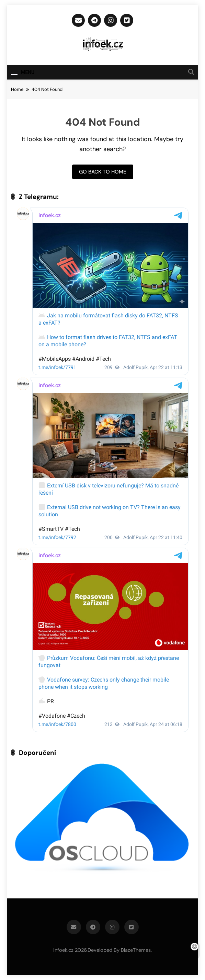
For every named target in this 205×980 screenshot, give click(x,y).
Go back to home (103, 172)
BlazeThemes (136, 950)
